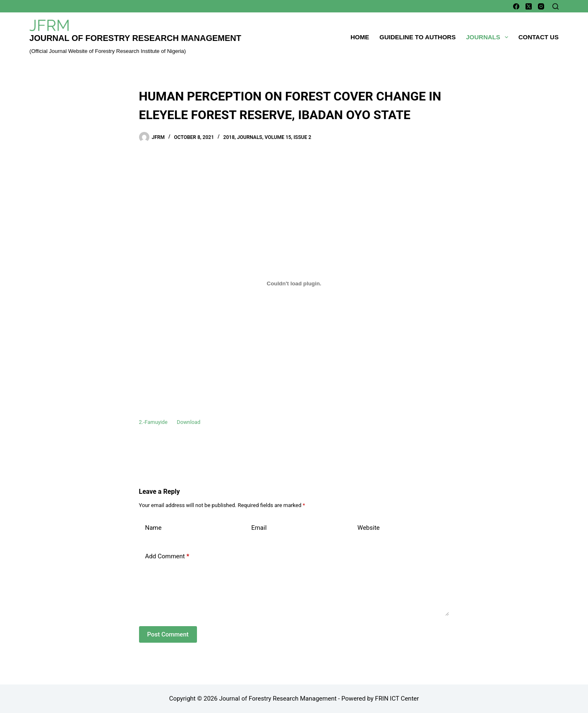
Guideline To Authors (418, 37)
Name (154, 528)
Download (188, 422)
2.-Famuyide (153, 422)
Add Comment (167, 556)
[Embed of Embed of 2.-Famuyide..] (294, 283)
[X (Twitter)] (529, 6)
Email (259, 528)
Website (369, 528)
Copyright (182, 699)
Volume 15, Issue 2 (288, 137)
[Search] (556, 6)
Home (360, 37)
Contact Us (539, 37)
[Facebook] (516, 6)
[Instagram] (541, 6)
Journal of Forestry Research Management (135, 38)
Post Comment (168, 634)
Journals (489, 37)
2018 (229, 137)
